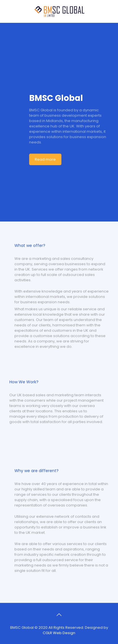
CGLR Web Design (59, 633)
